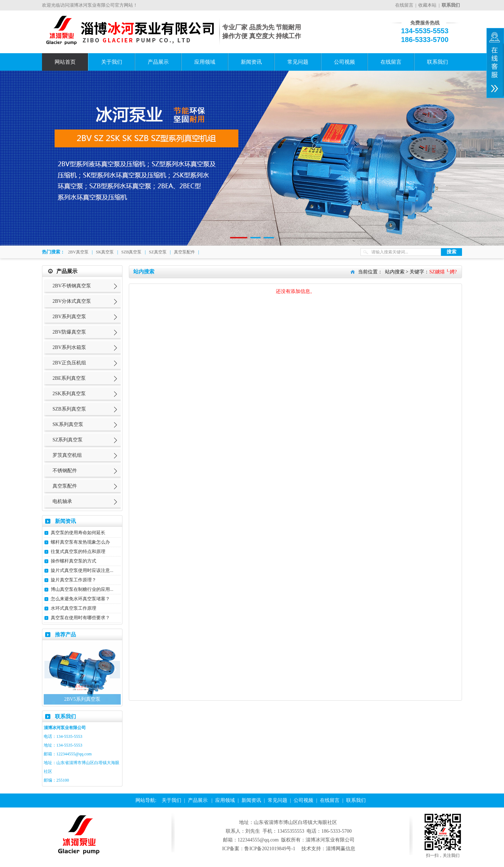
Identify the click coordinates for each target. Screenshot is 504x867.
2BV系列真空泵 (69, 317)
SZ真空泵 (158, 252)
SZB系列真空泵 (69, 409)
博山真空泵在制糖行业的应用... (82, 589)
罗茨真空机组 (67, 455)
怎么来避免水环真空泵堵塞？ (80, 599)
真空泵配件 (184, 252)
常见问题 (298, 62)
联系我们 (437, 62)
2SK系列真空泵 (69, 394)
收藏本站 (427, 5)
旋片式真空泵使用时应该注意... (82, 570)
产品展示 (158, 62)
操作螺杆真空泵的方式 (73, 561)
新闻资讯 (251, 62)
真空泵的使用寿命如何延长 (78, 533)
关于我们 (112, 62)
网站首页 (65, 62)
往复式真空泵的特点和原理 (78, 551)
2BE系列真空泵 (69, 378)
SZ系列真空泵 (68, 440)
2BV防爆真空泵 (69, 332)
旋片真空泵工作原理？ (73, 580)
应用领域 (205, 62)
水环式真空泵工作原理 (73, 608)
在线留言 (404, 5)
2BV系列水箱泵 (69, 347)
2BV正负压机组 (69, 363)
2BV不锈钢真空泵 (72, 286)
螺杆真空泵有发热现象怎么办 (80, 542)
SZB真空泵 (131, 252)
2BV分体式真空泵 (72, 301)
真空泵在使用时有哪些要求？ (80, 618)
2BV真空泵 (78, 252)
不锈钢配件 (65, 471)
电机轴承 (62, 501)
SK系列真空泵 (68, 424)
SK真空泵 (105, 252)
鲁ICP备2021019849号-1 (270, 849)
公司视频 (344, 62)
